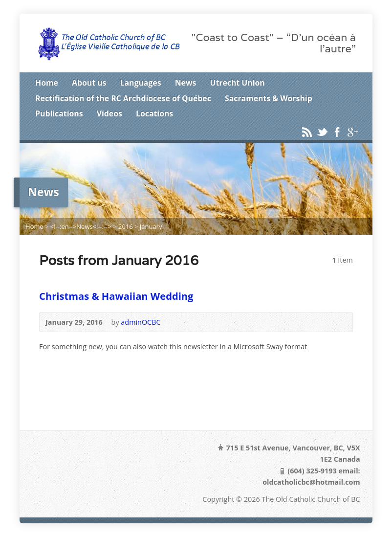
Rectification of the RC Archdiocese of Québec (123, 98)
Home (47, 83)
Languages (141, 83)
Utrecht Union (237, 83)
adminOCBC (141, 322)
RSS (307, 132)
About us (89, 83)
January (151, 226)
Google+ (352, 132)
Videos (109, 113)
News (186, 83)
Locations (154, 113)
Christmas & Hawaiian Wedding (116, 296)
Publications (59, 113)
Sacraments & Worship (269, 98)
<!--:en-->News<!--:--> (81, 226)
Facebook (337, 132)
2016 (126, 226)
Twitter (322, 132)
